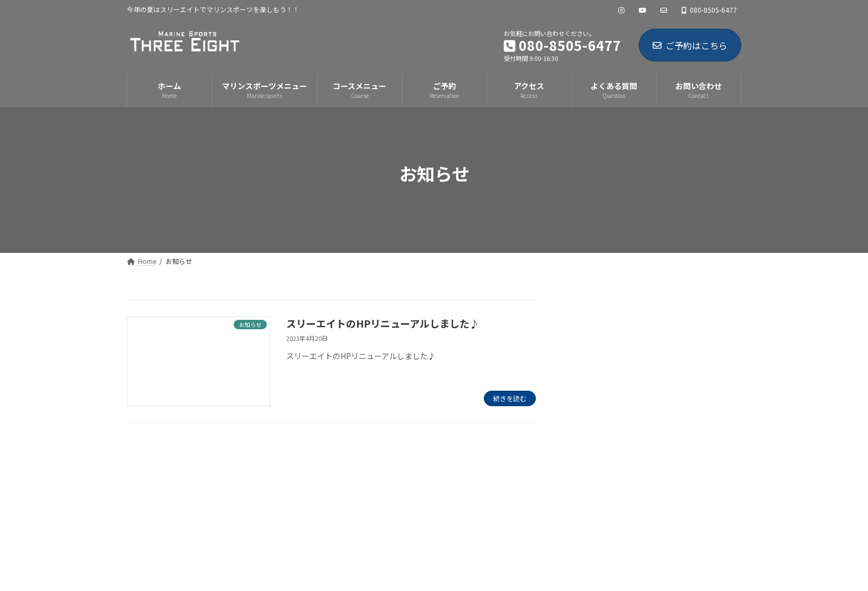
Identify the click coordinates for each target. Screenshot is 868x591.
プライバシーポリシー (178, 470)
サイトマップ (266, 470)
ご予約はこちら (690, 45)
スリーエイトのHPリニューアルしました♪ (383, 323)
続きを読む (510, 398)
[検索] (713, 310)
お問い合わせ (339, 470)
